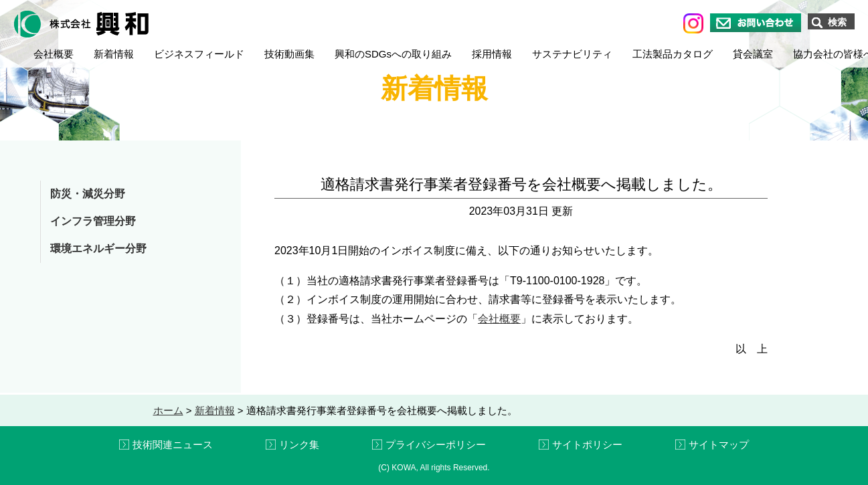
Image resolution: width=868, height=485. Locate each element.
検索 (837, 22)
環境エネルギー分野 (98, 249)
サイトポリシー (587, 445)
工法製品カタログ (673, 54)
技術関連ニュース (173, 445)
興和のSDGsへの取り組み (393, 54)
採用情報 (492, 54)
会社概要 (54, 54)
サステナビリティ (572, 54)
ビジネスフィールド (199, 54)
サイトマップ (719, 445)
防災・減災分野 (88, 194)
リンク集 (299, 445)
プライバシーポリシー (436, 445)
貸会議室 (753, 54)
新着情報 (114, 54)
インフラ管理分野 (93, 221)
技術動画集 (289, 54)
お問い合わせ (756, 23)
